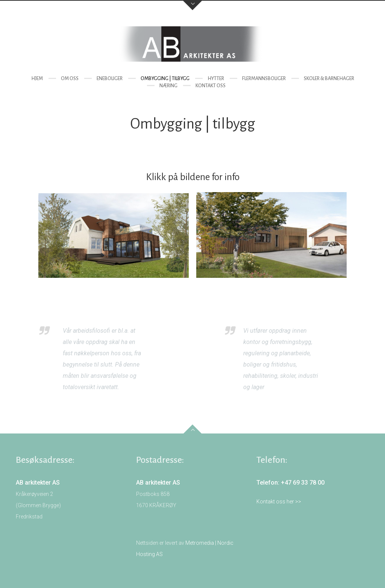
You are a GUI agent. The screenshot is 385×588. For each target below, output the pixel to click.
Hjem (37, 79)
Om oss (70, 79)
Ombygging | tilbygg (165, 79)
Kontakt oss (211, 86)
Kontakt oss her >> (279, 502)
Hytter (216, 79)
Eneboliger (110, 79)
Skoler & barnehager (329, 79)
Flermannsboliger (264, 79)
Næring (168, 86)
